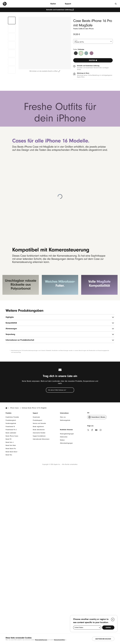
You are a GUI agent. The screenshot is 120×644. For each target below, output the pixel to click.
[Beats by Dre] (5, 4)
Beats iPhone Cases (12, 602)
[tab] (12, 21)
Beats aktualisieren (39, 596)
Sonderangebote (11, 590)
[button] (45, 43)
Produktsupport (37, 587)
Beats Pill (9, 605)
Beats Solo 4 (10, 609)
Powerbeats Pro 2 (11, 596)
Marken (62, 606)
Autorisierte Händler (39, 599)
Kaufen (53, 4)
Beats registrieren (38, 593)
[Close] (113, 619)
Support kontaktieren (39, 602)
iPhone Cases (14, 574)
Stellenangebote (65, 587)
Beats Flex (9, 621)
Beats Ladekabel (11, 599)
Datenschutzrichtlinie (59, 640)
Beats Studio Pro (11, 615)
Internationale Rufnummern (41, 605)
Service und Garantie (39, 590)
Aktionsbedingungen (66, 609)
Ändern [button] (97, 584)
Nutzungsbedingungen (67, 600)
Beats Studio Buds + (12, 618)
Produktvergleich (11, 587)
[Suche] (116, 4)
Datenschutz (64, 603)
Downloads (36, 583)
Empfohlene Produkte (12, 583)
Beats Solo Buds (11, 612)
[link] (93, 60)
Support (68, 4)
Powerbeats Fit (10, 593)
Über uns (63, 583)
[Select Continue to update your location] (108, 628)
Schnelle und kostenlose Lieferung (60, 10)
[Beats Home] (6, 574)
